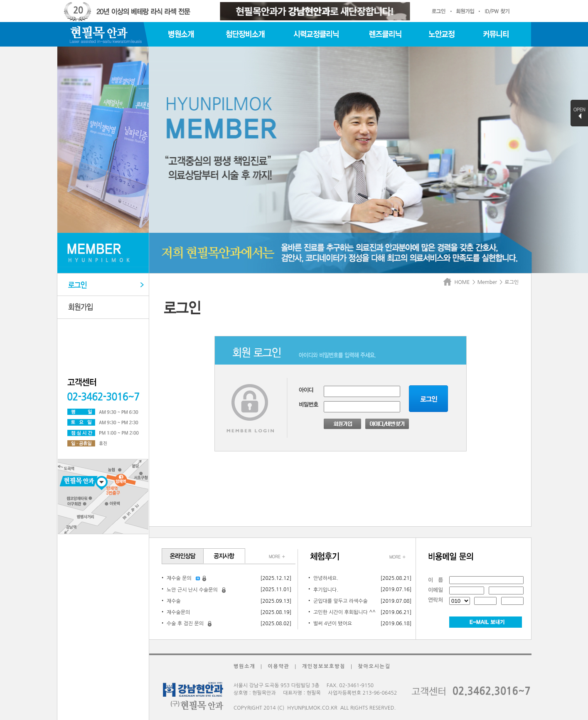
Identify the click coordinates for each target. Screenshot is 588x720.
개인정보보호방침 (324, 666)
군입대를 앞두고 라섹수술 (341, 601)
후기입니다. (326, 590)
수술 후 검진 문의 (185, 624)
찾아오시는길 (374, 666)
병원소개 (244, 666)
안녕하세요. (326, 578)
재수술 (174, 601)
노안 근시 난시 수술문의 (192, 590)
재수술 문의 (179, 578)
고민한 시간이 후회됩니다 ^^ (344, 612)
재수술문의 (178, 612)
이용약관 (278, 666)
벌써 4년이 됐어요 (333, 624)
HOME (458, 282)
